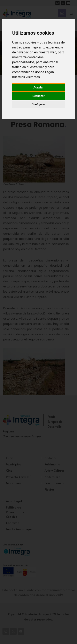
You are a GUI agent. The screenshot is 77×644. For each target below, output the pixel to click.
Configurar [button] (38, 104)
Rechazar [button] (38, 96)
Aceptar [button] (39, 87)
